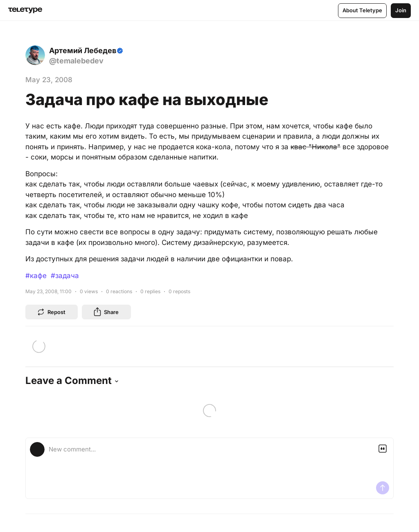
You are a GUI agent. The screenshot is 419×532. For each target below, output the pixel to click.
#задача (65, 276)
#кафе (36, 276)
